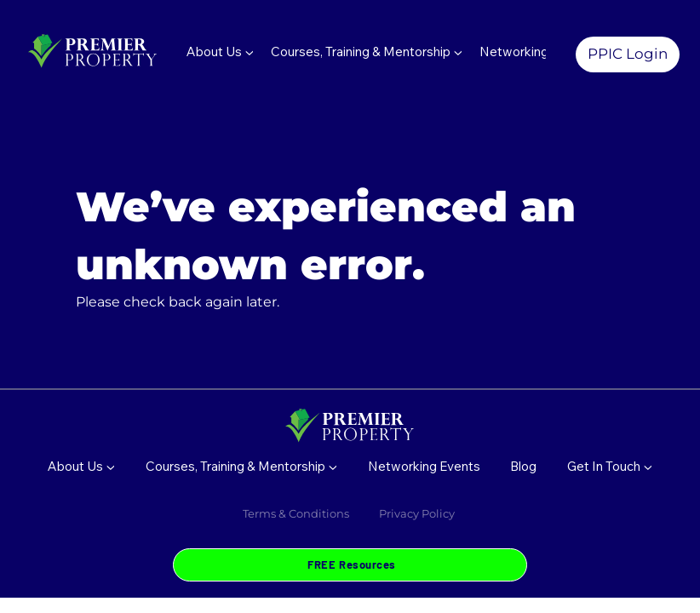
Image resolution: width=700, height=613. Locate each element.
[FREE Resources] (350, 565)
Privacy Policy (418, 513)
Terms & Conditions (296, 513)
